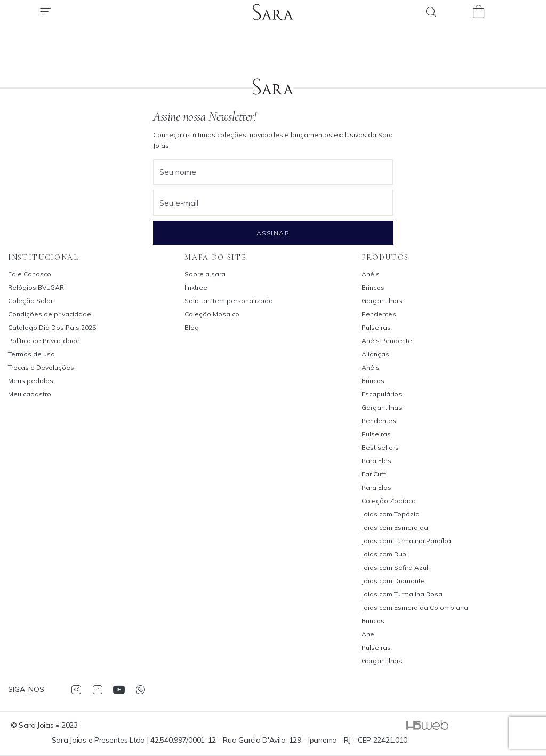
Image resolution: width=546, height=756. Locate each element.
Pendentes (379, 314)
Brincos (373, 287)
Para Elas (376, 487)
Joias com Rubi (385, 554)
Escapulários (382, 394)
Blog (192, 327)
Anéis (371, 274)
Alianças (375, 354)
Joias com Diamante (393, 581)
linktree (196, 287)
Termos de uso (31, 354)
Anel (369, 634)
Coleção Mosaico (212, 314)
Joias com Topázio (391, 514)
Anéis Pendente (387, 341)
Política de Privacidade (44, 341)
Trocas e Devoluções (41, 367)
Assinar (273, 233)
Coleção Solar (30, 301)
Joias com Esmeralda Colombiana (415, 607)
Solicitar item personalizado (229, 301)
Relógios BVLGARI (37, 287)
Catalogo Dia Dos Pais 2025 (52, 327)
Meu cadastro (30, 394)
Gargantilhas (382, 301)
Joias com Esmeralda (395, 527)
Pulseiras (376, 327)
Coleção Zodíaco (389, 501)
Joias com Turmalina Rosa (402, 594)
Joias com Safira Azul (395, 567)
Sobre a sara (205, 274)
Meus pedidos (31, 381)
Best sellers (380, 447)
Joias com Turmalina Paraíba (406, 541)
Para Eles (376, 461)
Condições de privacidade (50, 314)
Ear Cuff (374, 474)
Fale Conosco (30, 274)
